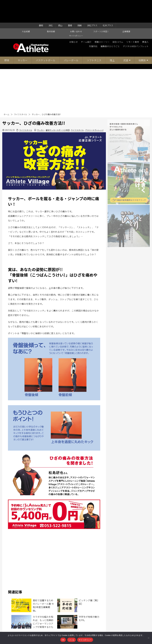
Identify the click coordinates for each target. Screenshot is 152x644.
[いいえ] (148, 638)
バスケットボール (46, 38)
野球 (7, 38)
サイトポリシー (76, 14)
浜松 (48, 3)
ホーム (7, 92)
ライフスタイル (21, 92)
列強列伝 (89, 25)
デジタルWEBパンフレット (135, 25)
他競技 (142, 38)
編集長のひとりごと (107, 25)
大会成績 (26, 9)
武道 (126, 38)
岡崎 (79, 3)
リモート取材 (142, 20)
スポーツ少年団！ (101, 9)
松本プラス (110, 3)
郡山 (59, 3)
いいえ (72, 640)
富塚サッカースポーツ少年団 (54, 111)
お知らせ (78, 20)
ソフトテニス (94, 38)
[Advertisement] (76, 68)
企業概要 (126, 9)
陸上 (112, 38)
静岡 (38, 3)
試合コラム (126, 20)
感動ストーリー (109, 20)
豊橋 (69, 3)
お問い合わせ (76, 9)
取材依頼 (51, 9)
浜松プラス (93, 3)
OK (63, 640)
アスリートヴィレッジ (94, 111)
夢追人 (77, 25)
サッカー (23, 38)
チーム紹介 (92, 20)
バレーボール (71, 38)
